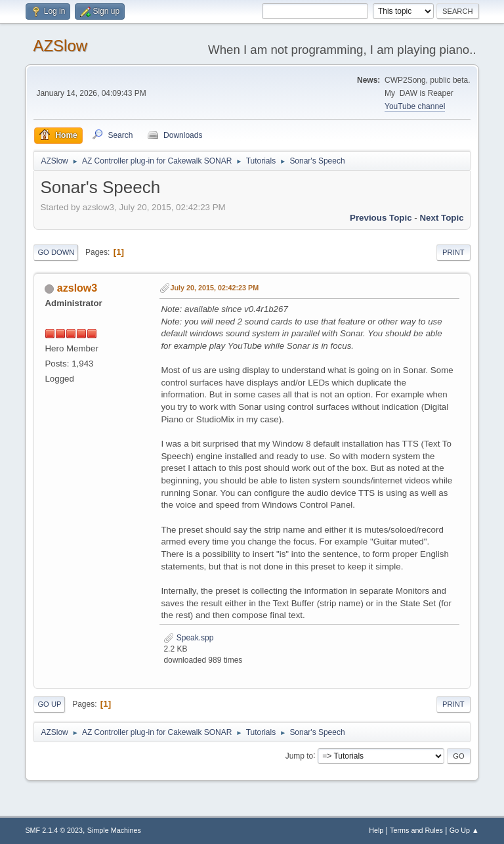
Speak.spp (188, 638)
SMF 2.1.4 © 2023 (54, 830)
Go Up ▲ (464, 830)
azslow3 (77, 288)
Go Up (49, 704)
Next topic (441, 218)
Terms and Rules (416, 830)
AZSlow (60, 46)
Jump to (300, 755)
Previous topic (381, 218)
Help (376, 830)
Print (453, 252)
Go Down (56, 252)
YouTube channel (415, 106)
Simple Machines (114, 830)
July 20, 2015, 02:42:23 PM (214, 288)
